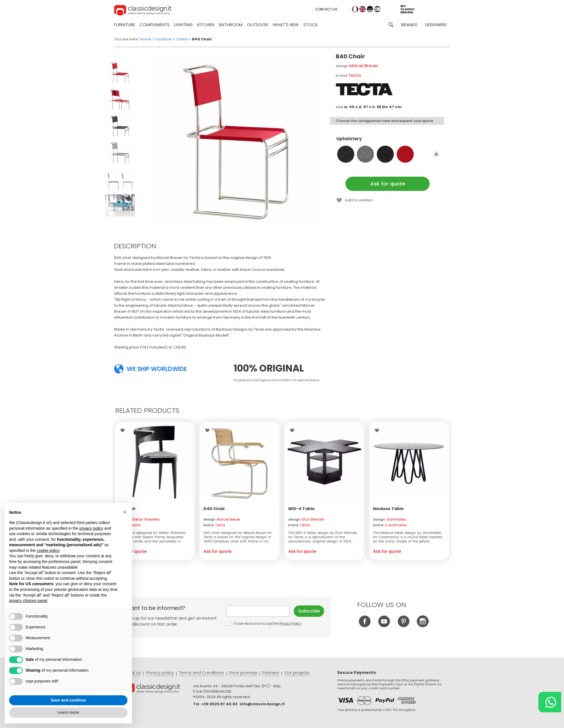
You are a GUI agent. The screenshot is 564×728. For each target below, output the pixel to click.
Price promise (243, 673)
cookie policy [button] (48, 550)
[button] (125, 512)
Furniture (125, 25)
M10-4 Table (301, 509)
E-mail (258, 611)
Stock (311, 25)
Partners (271, 673)
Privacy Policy (291, 623)
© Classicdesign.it (158, 689)
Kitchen (206, 25)
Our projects (297, 673)
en (363, 9)
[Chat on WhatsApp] (550, 702)
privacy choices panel (28, 601)
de (370, 9)
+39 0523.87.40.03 (219, 704)
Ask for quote (388, 184)
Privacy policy (160, 673)
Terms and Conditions (202, 673)
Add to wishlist (359, 200)
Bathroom (231, 25)
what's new (286, 25)
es (377, 9)
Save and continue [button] (68, 700)
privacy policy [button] (91, 528)
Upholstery (388, 141)
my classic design (407, 9)
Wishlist (124, 430)
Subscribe (309, 611)
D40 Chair (214, 509)
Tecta (354, 75)
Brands (409, 25)
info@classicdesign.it (262, 704)
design (139, 519)
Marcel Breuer (364, 66)
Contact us (326, 9)
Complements (155, 25)
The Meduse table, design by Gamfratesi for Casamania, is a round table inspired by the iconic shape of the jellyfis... (407, 537)
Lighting (183, 25)
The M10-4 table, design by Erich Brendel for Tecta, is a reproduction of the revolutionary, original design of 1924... (323, 537)
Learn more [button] (68, 712)
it (355, 9)
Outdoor (258, 25)
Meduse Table (388, 509)
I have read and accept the (264, 623)
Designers (436, 25)
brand (129, 525)
